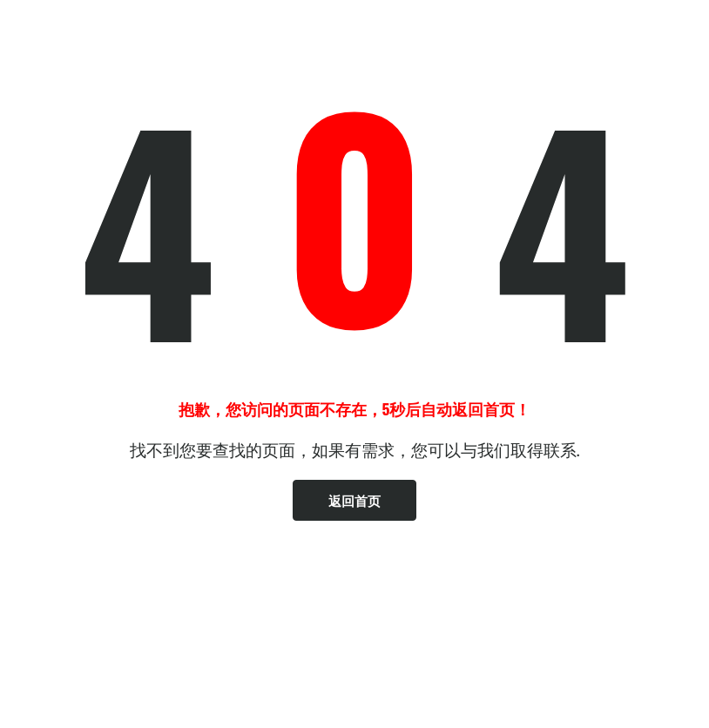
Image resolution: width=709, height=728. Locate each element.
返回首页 (354, 500)
